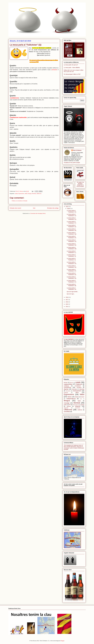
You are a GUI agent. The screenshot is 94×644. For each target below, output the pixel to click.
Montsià (34, 194)
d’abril (69, 209)
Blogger (63, 641)
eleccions (68, 391)
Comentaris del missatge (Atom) (38, 213)
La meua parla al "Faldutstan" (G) (71, 267)
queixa (83, 405)
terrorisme (78, 408)
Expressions (21, 194)
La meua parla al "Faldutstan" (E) (71, 274)
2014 (67, 306)
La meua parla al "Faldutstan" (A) (71, 289)
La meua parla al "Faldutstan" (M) (71, 248)
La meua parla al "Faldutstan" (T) (71, 222)
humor (83, 397)
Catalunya (79, 384)
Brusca (72, 383)
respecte (78, 406)
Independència (71, 399)
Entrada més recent (15, 208)
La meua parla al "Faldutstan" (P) (71, 237)
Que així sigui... (71, 294)
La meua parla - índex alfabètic (72, 68)
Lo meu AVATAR (68, 339)
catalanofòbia (68, 384)
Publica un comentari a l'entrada (20, 201)
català (16, 194)
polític (65, 405)
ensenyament (77, 391)
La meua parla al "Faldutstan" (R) (71, 230)
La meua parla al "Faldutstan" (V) (71, 215)
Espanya (66, 393)
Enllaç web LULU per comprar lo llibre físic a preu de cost (74, 71)
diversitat (74, 389)
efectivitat (82, 389)
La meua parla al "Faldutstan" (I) (71, 259)
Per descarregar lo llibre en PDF (72, 74)
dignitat (66, 389)
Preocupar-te (76, 405)
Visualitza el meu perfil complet (72, 163)
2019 (67, 207)
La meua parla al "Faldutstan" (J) (71, 255)
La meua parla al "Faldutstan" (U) (71, 219)
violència (80, 410)
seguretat (66, 408)
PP (70, 405)
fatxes (70, 397)
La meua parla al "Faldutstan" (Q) (71, 233)
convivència (68, 387)
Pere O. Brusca (77, 150)
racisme (69, 406)
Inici (34, 208)
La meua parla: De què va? (71, 65)
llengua (30, 194)
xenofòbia (67, 412)
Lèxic (81, 399)
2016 (67, 302)
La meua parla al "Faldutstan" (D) (71, 278)
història (77, 397)
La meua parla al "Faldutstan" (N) (71, 244)
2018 (67, 297)
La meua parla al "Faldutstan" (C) (71, 281)
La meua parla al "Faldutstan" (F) (71, 270)
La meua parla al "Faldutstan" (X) (71, 211)
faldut (26, 194)
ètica (77, 392)
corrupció (79, 387)
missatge (67, 403)
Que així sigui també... (72, 292)
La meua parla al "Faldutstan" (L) (71, 252)
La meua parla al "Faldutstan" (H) (71, 263)
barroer (66, 383)
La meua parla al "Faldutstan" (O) (71, 241)
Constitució (78, 386)
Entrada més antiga (53, 208)
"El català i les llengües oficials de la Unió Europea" (80, 184)
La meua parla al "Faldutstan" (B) (71, 285)
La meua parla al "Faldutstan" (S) (71, 226)
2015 (67, 304)
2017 (67, 300)
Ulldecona (39, 194)
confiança (66, 386)
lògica (79, 401)
